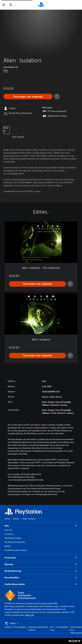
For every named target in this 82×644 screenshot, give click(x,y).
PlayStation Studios (13, 538)
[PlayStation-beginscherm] (41, 5)
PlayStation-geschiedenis (16, 550)
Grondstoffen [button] (41, 578)
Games (16, 519)
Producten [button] (41, 558)
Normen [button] (41, 564)
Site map (52, 628)
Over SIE (8, 530)
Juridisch (8, 627)
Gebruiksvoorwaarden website (38, 628)
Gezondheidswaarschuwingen (21, 477)
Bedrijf (7, 546)
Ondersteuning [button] (41, 571)
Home (7, 519)
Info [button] (41, 526)
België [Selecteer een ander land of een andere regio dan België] (12, 623)
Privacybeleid (20, 627)
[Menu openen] (4, 5)
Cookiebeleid (62, 627)
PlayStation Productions (15, 542)
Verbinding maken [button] (41, 584)
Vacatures (9, 534)
